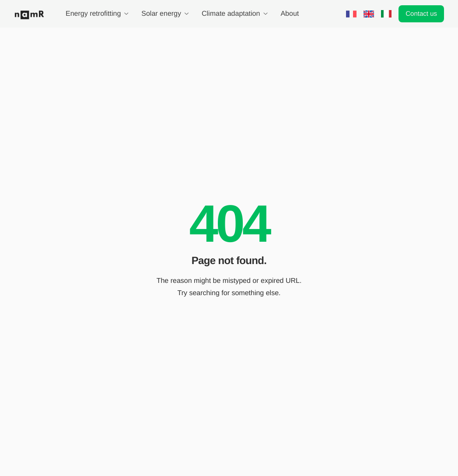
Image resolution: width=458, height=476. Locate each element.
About (290, 14)
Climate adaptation (234, 14)
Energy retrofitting (97, 14)
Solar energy (165, 14)
